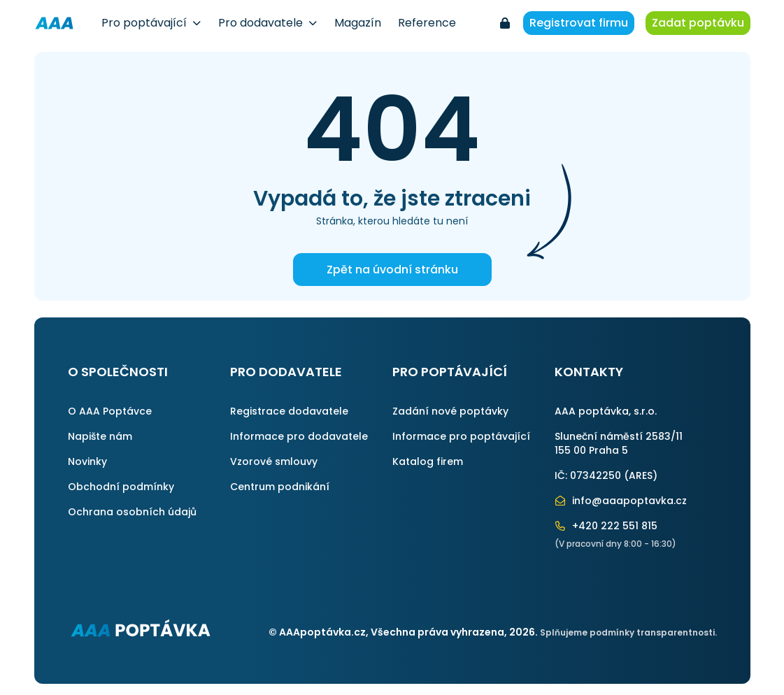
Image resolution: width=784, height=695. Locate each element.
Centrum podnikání (280, 487)
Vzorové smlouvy (274, 461)
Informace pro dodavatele (299, 436)
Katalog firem (428, 461)
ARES (641, 475)
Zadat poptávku (698, 23)
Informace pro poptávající (461, 436)
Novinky (87, 461)
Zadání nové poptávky (450, 411)
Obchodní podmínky (121, 487)
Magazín (358, 23)
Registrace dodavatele (289, 411)
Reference (427, 23)
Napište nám (100, 436)
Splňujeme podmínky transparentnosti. (628, 632)
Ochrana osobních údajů (132, 512)
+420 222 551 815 (606, 526)
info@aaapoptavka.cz (621, 501)
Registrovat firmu (579, 23)
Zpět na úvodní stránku (392, 270)
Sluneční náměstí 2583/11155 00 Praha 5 (619, 443)
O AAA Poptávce (110, 411)
